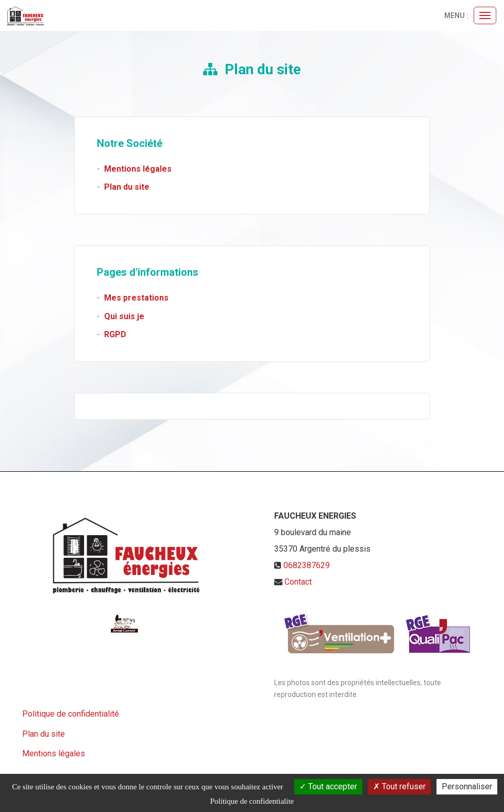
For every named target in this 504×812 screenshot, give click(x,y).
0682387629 (307, 565)
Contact (298, 582)
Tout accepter (328, 786)
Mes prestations (136, 298)
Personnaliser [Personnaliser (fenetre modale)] (467, 786)
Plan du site (127, 187)
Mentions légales (138, 169)
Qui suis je (124, 316)
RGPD (115, 334)
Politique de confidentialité (71, 714)
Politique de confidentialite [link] (252, 801)
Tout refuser (399, 786)
